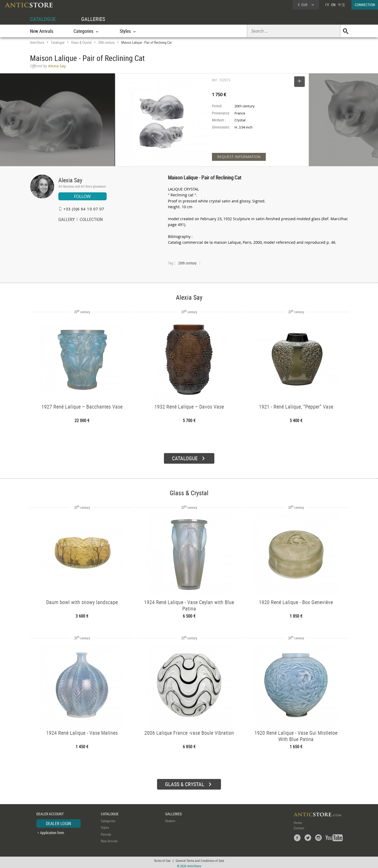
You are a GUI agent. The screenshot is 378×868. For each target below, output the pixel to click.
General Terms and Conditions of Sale (200, 859)
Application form (52, 831)
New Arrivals (42, 31)
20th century (106, 42)
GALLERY (67, 220)
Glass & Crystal (81, 42)
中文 (342, 5)
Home (298, 821)
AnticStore (37, 42)
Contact (299, 826)
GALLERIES (93, 19)
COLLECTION (91, 220)
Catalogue (58, 42)
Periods (106, 832)
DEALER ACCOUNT (50, 812)
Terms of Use (162, 859)
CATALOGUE (43, 19)
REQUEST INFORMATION (239, 157)
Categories (108, 819)
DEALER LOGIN (58, 821)
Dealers (170, 819)
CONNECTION (365, 5)
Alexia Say (70, 180)
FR (327, 5)
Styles (105, 826)
